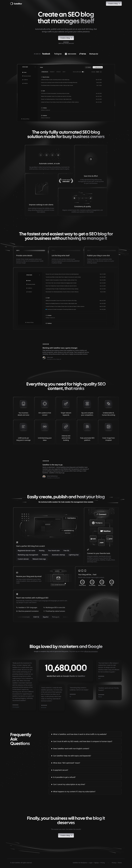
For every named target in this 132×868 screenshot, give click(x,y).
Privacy (114, 863)
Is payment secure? (61, 770)
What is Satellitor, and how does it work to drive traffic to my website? (80, 734)
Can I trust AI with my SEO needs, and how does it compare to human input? (83, 741)
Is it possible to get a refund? (64, 777)
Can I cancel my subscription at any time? (69, 784)
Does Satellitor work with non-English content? (71, 749)
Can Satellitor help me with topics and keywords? (72, 756)
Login (91, 863)
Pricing (103, 863)
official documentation (91, 651)
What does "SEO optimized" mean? (67, 763)
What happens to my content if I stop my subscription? (74, 792)
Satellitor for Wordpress (80, 863)
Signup (96, 863)
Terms (120, 863)
